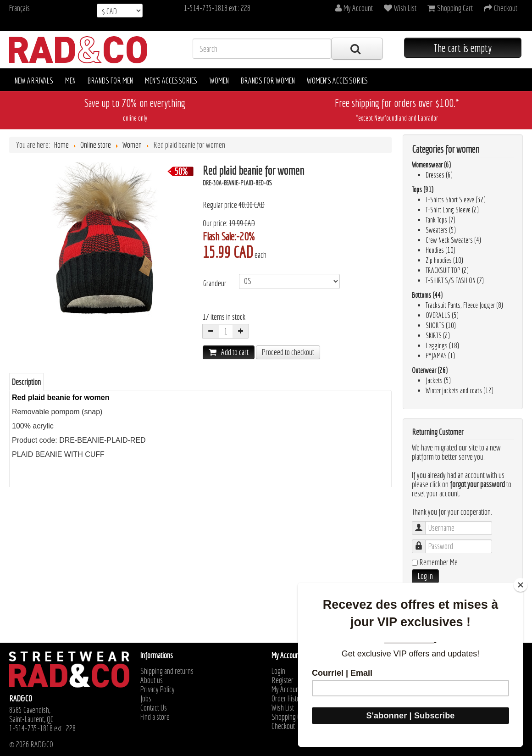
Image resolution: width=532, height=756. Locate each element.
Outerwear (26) (430, 370)
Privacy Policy (158, 689)
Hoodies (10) (441, 250)
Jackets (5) (438, 380)
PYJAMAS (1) (440, 356)
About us (152, 680)
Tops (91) (423, 189)
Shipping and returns (167, 671)
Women (219, 81)
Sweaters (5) (441, 230)
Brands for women (268, 81)
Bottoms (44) (427, 295)
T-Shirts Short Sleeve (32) (456, 200)
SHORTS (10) (441, 325)
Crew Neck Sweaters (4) (453, 240)
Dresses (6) (439, 175)
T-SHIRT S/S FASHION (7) (455, 280)
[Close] (521, 585)
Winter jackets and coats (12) (460, 390)
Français (19, 8)
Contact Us (154, 708)
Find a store (155, 717)
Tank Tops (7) (441, 220)
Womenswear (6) (431, 165)
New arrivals (34, 81)
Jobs (146, 699)
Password (423, 542)
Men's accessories (171, 81)
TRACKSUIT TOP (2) (447, 270)
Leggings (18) (442, 345)
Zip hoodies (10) (444, 260)
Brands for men (110, 81)
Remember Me (438, 562)
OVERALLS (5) (442, 315)
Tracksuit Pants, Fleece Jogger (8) (464, 305)
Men (70, 81)
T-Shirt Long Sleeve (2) (452, 210)
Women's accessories (338, 81)
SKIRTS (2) (438, 335)
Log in (425, 576)
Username (423, 524)
